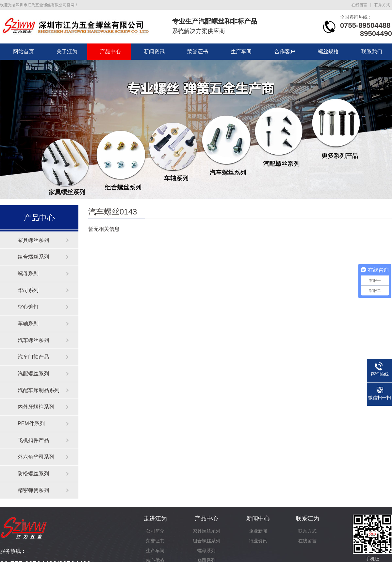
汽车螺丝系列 (33, 340)
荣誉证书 (198, 51)
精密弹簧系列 (33, 490)
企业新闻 (258, 531)
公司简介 (155, 531)
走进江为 (155, 519)
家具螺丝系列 (33, 240)
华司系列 (28, 290)
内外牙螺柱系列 (36, 407)
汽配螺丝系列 (33, 374)
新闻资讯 (154, 51)
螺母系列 (28, 273)
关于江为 (67, 51)
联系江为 (307, 519)
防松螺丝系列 (33, 474)
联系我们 (372, 51)
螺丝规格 (328, 51)
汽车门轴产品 (33, 357)
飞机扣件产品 (33, 440)
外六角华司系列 (36, 457)
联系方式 (382, 5)
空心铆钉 (28, 307)
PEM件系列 (31, 424)
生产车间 (241, 51)
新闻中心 (258, 519)
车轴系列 (28, 324)
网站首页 (24, 51)
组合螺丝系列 (33, 257)
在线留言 (359, 5)
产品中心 (110, 51)
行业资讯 (258, 541)
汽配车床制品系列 (39, 390)
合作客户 (285, 51)
